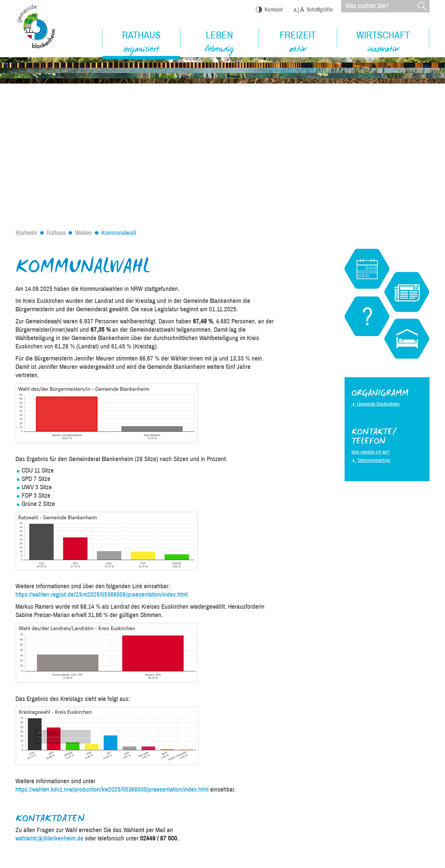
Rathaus (141, 43)
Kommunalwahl (119, 233)
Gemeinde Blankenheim (378, 404)
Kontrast (269, 9)
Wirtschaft (383, 43)
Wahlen (83, 233)
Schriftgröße (313, 10)
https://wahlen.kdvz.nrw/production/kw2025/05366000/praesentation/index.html (112, 789)
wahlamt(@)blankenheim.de (49, 838)
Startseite (26, 233)
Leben (220, 43)
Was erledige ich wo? (370, 452)
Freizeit (298, 43)
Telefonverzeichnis (374, 460)
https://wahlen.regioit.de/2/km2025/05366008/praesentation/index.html (102, 594)
